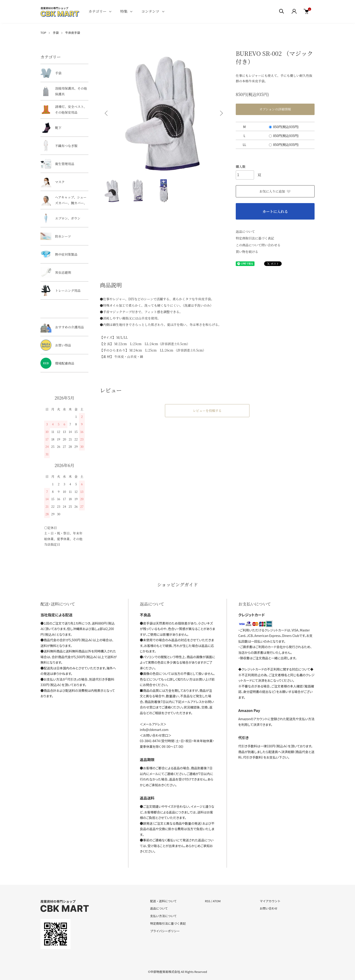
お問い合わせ (269, 908)
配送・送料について (163, 901)
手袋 (56, 33)
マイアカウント (270, 901)
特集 (124, 11)
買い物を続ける (247, 252)
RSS (208, 901)
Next (221, 113)
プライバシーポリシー (165, 931)
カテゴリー (97, 11)
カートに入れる (275, 211)
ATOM (217, 901)
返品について (245, 231)
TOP (43, 33)
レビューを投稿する (207, 411)
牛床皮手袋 (73, 33)
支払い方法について (163, 916)
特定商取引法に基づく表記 (255, 238)
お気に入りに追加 (275, 191)
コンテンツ (150, 11)
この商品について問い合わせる (258, 245)
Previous (107, 113)
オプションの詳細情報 (275, 109)
